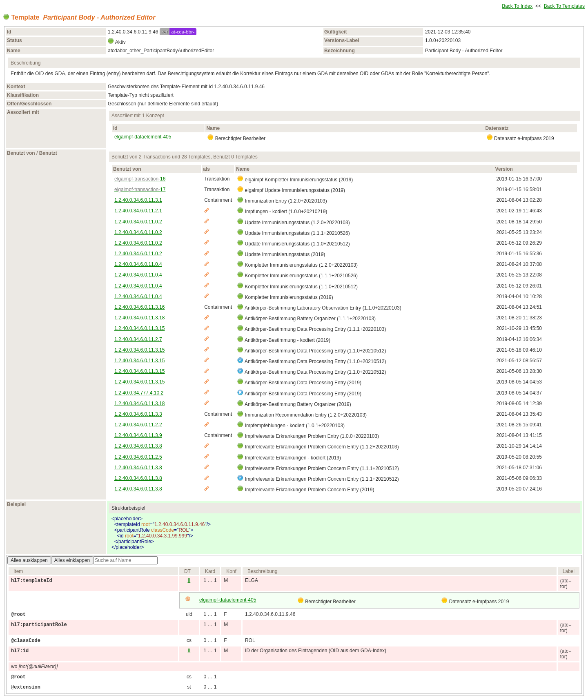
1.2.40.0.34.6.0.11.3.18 (139, 318)
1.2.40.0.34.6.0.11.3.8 (138, 446)
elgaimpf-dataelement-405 (143, 137)
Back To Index (517, 6)
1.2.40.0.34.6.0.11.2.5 (138, 457)
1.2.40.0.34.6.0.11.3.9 (138, 435)
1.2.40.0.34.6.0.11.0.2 (138, 222)
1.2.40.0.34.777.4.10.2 (139, 393)
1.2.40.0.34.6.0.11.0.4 (138, 264)
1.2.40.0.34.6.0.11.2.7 (138, 339)
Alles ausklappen (29, 560)
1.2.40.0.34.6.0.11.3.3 (138, 414)
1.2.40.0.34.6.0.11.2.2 (138, 425)
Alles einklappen (72, 560)
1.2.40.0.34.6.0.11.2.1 (138, 211)
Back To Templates (564, 6)
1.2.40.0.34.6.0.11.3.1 (138, 200)
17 (140, 189)
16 (140, 179)
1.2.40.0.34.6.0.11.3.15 (139, 328)
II (189, 580)
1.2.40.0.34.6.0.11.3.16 (139, 307)
